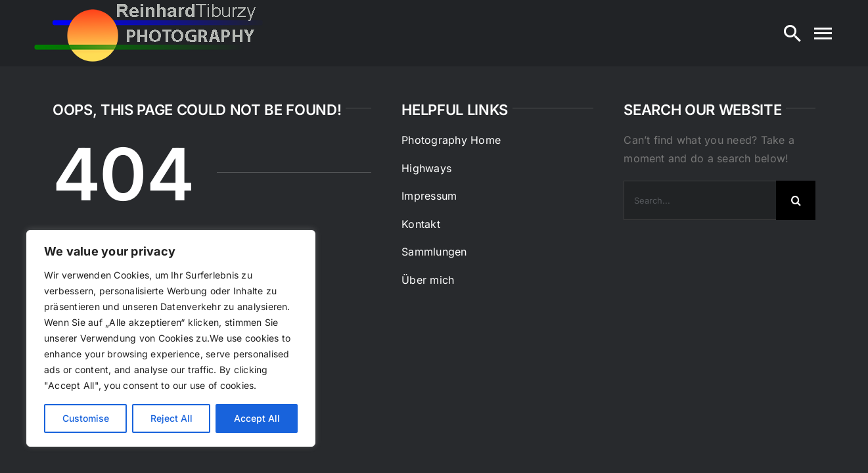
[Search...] (700, 200)
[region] (171, 338)
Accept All (257, 418)
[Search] (792, 34)
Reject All (171, 418)
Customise (86, 418)
